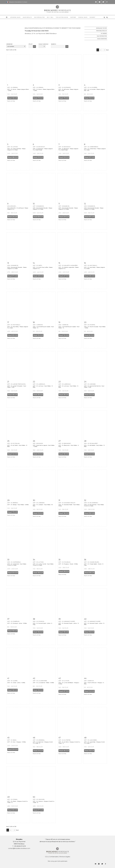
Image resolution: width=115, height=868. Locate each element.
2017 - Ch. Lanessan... (39, 503)
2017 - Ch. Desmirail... (39, 740)
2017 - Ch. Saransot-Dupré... (67, 621)
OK (34, 46)
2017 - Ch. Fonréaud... (14, 621)
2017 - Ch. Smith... (38, 265)
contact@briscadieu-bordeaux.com (19, 848)
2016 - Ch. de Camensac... (91, 503)
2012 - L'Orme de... (38, 325)
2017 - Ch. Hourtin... (90, 325)
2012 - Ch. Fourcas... (39, 621)
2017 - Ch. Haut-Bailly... (91, 265)
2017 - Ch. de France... (65, 87)
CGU (46, 857)
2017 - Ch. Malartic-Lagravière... (68, 265)
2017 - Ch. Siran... (12, 740)
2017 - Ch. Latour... (13, 147)
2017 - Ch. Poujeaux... (65, 562)
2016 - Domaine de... (90, 206)
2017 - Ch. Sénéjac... (13, 503)
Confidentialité (54, 857)
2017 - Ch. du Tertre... (65, 740)
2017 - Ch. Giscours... (39, 799)
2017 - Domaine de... (39, 206)
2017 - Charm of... (89, 681)
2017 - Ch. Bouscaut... (39, 147)
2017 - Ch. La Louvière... (91, 87)
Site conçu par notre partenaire (58, 861)
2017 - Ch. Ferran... (13, 87)
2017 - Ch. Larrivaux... (39, 384)
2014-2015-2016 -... (12, 206)
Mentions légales (65, 857)
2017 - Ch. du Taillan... (14, 443)
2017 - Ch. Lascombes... (91, 740)
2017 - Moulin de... (38, 443)
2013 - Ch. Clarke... (13, 681)
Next (107, 50)
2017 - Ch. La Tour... (39, 562)
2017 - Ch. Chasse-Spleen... (92, 562)
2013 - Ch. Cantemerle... (14, 562)
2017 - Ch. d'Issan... (13, 799)
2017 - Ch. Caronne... (90, 384)
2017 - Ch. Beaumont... (65, 443)
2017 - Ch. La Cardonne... (40, 681)
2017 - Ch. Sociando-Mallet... (67, 503)
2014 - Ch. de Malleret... (91, 443)
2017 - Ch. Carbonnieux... (91, 147)
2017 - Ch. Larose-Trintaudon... (17, 384)
